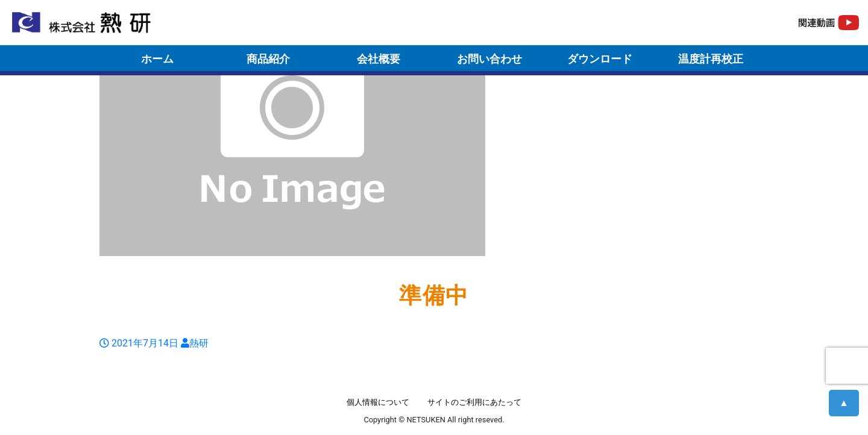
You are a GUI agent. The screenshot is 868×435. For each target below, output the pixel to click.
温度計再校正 (711, 59)
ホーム (157, 59)
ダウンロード (600, 59)
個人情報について (378, 402)
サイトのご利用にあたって (474, 402)
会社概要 (379, 59)
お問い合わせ (489, 59)
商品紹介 (268, 59)
